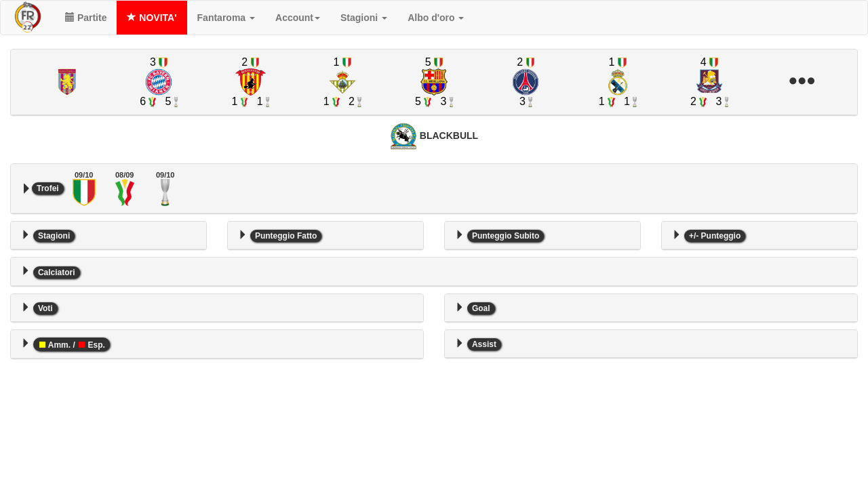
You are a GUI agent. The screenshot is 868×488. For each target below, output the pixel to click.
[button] (801, 82)
